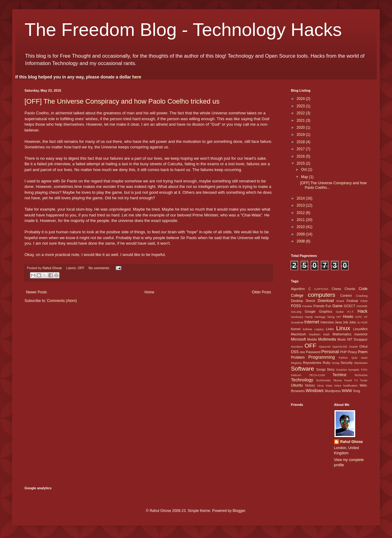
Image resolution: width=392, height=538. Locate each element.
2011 (301, 220)
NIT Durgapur (357, 339)
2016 (301, 156)
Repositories (312, 363)
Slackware (361, 363)
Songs (321, 369)
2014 (301, 198)
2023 (301, 106)
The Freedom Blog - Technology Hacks (183, 30)
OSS (295, 352)
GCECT (349, 306)
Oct (304, 170)
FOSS (296, 306)
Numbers (297, 347)
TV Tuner (361, 380)
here (137, 77)
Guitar (340, 312)
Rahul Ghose (352, 442)
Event (340, 301)
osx (302, 352)
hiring (331, 317)
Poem (363, 352)
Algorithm (298, 289)
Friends (319, 306)
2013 (301, 205)
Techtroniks (323, 380)
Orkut (364, 346)
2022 (301, 113)
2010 (301, 227)
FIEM (364, 301)
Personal (330, 352)
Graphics (326, 311)
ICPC (359, 317)
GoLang (296, 312)
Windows (315, 391)
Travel (348, 380)
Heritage (320, 317)
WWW (347, 391)
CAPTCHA (321, 289)
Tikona (337, 380)
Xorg (357, 391)
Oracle (353, 347)
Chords (350, 289)
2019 (301, 135)
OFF (81, 268)
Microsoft (298, 339)
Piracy (352, 352)
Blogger (239, 511)
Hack (362, 311)
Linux (343, 328)
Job (345, 322)
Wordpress (333, 391)
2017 (301, 149)
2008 (301, 241)
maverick (361, 334)
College (297, 296)
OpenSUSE (340, 347)
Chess (336, 289)
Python (343, 358)
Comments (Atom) (62, 301)
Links (330, 329)
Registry (296, 363)
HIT (339, 317)
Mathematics (342, 334)
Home (149, 292)
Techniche (361, 375)
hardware (297, 317)
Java (338, 322)
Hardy (309, 317)
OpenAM (325, 347)
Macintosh (298, 334)
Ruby (327, 363)
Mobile (312, 339)
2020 (301, 128)
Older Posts (261, 292)
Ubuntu (297, 385)
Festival (352, 301)
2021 (301, 120)
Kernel (296, 329)
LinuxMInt (360, 329)
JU (359, 322)
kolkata (307, 329)
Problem (298, 357)
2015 (301, 163)
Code (363, 289)
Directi (310, 301)
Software (303, 369)
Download (326, 301)
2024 (301, 99)
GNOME (362, 306)
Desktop (297, 301)
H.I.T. (351, 312)
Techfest (339, 375)
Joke (353, 322)
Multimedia (327, 339)
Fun (328, 306)
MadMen (315, 334)
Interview (327, 322)
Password (313, 352)
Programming (322, 357)
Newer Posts (36, 292)
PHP (343, 352)
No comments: (100, 268)
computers (322, 295)
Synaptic (354, 370)
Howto (348, 317)
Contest (346, 296)
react (364, 358)
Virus (320, 385)
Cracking (362, 296)
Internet (312, 322)
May (305, 177)
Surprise (341, 370)
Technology (302, 380)
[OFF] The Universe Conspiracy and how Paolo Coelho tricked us (122, 101)
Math (326, 334)
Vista (329, 385)
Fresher (307, 306)
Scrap (335, 363)
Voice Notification (346, 385)
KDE (364, 322)
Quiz (354, 358)
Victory (310, 385)
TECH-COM (317, 375)
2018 (301, 142)
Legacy (319, 329)
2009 (301, 234)
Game (337, 306)
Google (310, 311)
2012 (301, 213)
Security (347, 363)
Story (331, 369)
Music (341, 339)
